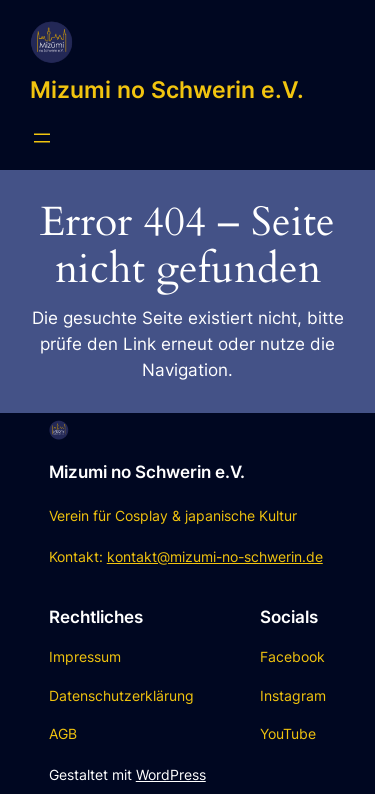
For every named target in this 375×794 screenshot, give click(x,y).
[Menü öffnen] (42, 138)
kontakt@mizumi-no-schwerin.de (215, 556)
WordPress (171, 774)
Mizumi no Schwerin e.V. (167, 89)
